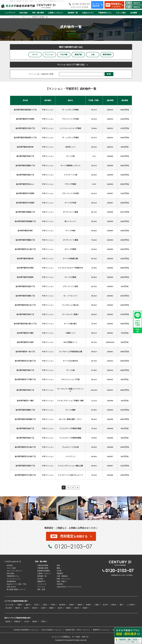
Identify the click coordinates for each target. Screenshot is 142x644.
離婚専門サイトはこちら (101, 630)
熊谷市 (35, 608)
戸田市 (53, 605)
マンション (49, 55)
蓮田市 (80, 605)
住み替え (40, 579)
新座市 (85, 608)
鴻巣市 (68, 608)
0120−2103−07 (73, 546)
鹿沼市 (35, 621)
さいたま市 (9, 605)
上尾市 (45, 605)
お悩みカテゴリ (88, 13)
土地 (93, 55)
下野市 (43, 621)
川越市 (19, 605)
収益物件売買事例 (43, 571)
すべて (35, 55)
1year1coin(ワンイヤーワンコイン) (69, 587)
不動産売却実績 (43, 565)
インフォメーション (14, 579)
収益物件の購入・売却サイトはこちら (77, 630)
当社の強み (24, 13)
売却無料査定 (11, 581)
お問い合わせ (11, 587)
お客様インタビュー (56, 13)
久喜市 (43, 608)
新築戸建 (78, 55)
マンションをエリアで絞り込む (71, 65)
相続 (58, 565)
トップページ (10, 13)
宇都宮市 (17, 621)
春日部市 (62, 605)
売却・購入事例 (38, 13)
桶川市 (18, 608)
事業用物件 (107, 55)
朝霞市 (51, 608)
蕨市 (121, 605)
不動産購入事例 (43, 568)
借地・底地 (41, 589)
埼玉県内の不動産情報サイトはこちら (26, 630)
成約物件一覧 (73, 13)
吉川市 (105, 605)
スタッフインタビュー (14, 571)
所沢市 (77, 608)
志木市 (60, 608)
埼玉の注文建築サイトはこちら (52, 630)
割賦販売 (60, 573)
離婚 (58, 568)
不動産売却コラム (105, 13)
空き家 (59, 571)
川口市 (36, 605)
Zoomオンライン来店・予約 (16, 584)
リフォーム (41, 587)
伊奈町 (88, 605)
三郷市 (97, 605)
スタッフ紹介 (121, 13)
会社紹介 (10, 565)
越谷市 (28, 605)
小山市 (26, 621)
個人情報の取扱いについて (16, 589)
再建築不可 (41, 581)
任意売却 (60, 584)
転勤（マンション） (64, 579)
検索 (109, 74)
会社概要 (134, 13)
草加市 (114, 605)
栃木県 (8, 621)
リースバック (42, 584)
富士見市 (9, 608)
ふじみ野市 (130, 605)
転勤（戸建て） (62, 581)
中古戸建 (64, 55)
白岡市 (71, 605)
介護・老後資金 (62, 576)
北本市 (26, 608)
